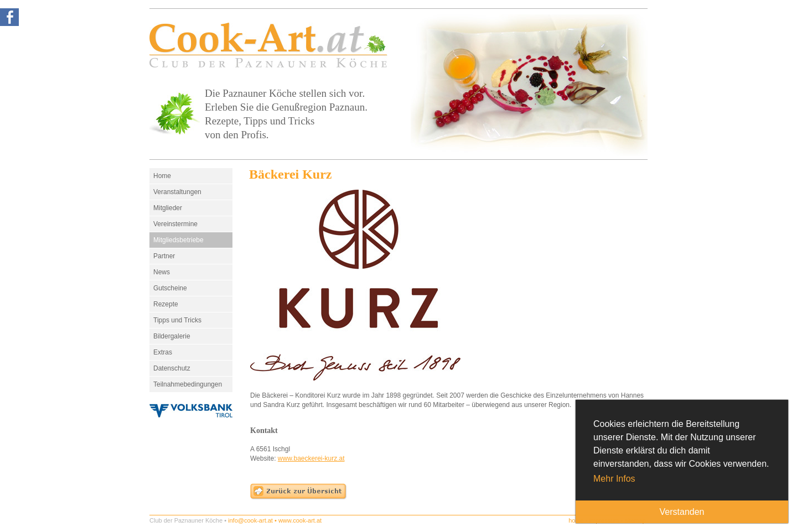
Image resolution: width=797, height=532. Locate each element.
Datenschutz (172, 368)
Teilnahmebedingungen (188, 384)
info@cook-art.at (250, 520)
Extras (163, 352)
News (162, 272)
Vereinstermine (175, 224)
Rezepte (166, 304)
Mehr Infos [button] (614, 479)
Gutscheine (170, 288)
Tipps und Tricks (177, 320)
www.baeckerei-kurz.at (311, 458)
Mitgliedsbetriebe (178, 240)
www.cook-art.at (300, 520)
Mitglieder (168, 208)
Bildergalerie (172, 336)
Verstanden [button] (682, 512)
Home (162, 176)
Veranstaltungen (177, 192)
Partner (164, 256)
